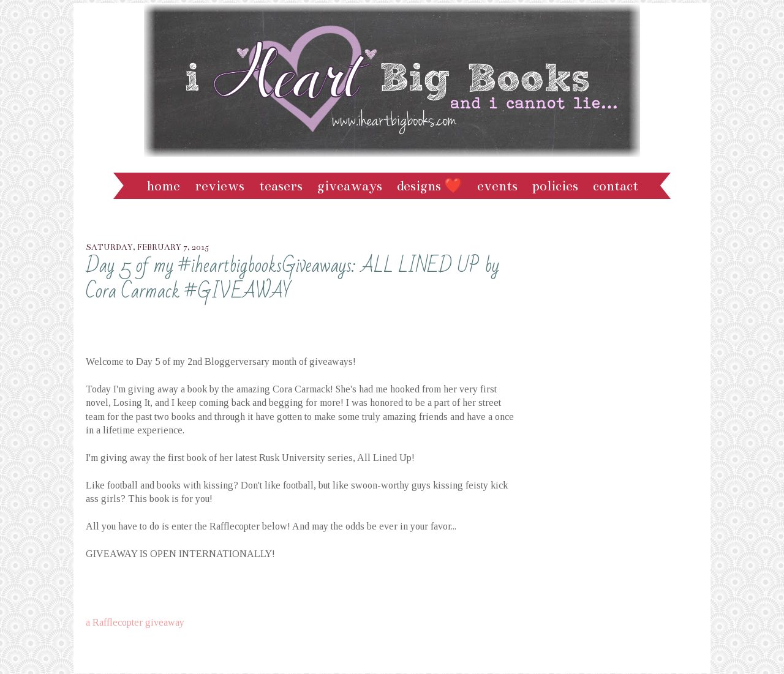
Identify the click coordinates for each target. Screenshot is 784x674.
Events (497, 186)
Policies (555, 186)
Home (163, 186)
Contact (616, 186)
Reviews (220, 186)
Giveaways (350, 186)
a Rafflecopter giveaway (135, 622)
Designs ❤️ (430, 186)
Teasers (281, 186)
